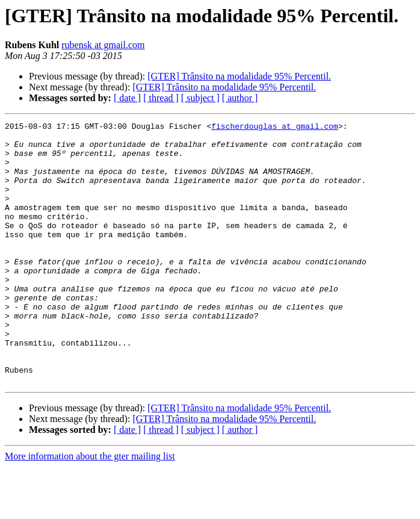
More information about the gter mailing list (90, 508)
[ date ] (127, 98)
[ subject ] (200, 98)
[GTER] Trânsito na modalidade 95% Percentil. (239, 76)
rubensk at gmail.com (103, 45)
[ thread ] (161, 98)
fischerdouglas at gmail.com (275, 128)
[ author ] (240, 98)
